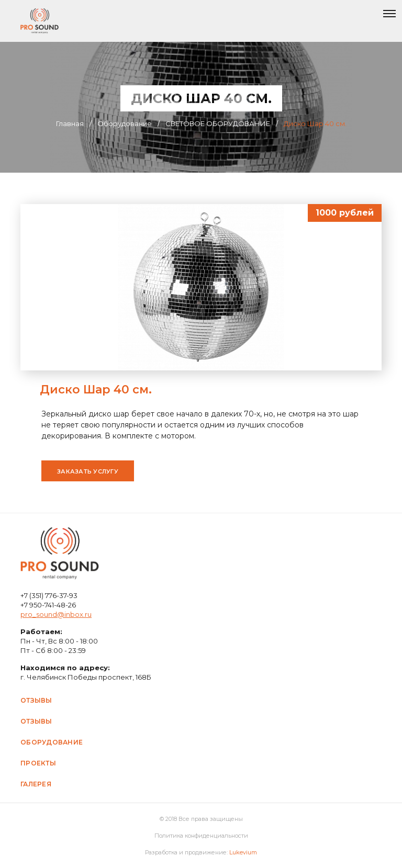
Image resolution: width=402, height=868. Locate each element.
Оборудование (52, 742)
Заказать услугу (88, 471)
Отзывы (36, 700)
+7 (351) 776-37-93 (49, 595)
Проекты (38, 763)
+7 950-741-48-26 (48, 605)
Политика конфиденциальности (201, 836)
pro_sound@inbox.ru (56, 614)
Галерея (36, 784)
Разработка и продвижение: (201, 852)
